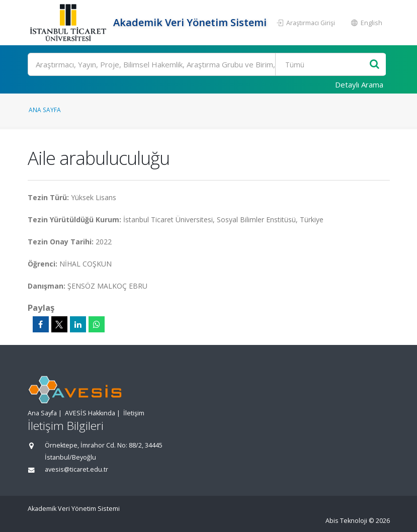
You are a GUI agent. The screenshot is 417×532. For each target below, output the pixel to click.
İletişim (134, 413)
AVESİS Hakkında (90, 413)
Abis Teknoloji (346, 521)
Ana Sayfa (45, 110)
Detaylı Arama (359, 84)
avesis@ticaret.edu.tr (76, 469)
